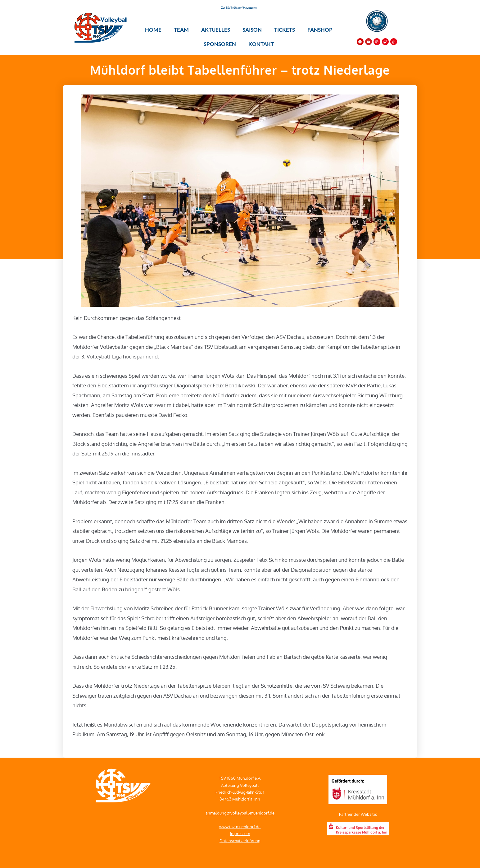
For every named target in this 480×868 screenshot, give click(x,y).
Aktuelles (216, 30)
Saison (252, 30)
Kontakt (261, 44)
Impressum (240, 833)
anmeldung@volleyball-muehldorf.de (240, 813)
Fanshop (320, 30)
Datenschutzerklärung (240, 841)
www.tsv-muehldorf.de (240, 827)
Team (181, 30)
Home (153, 30)
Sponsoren (220, 44)
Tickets (285, 30)
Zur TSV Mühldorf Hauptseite (239, 8)
